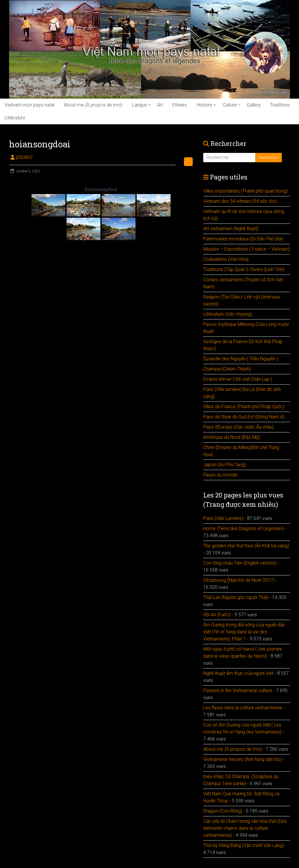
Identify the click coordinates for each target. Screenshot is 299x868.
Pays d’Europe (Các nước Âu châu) (239, 427)
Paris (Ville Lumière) (223, 518)
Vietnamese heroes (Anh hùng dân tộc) (243, 759)
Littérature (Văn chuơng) (228, 314)
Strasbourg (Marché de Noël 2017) (239, 580)
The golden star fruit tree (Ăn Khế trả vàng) (246, 546)
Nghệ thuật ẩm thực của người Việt (238, 673)
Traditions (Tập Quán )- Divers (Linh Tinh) (244, 269)
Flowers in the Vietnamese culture (238, 690)
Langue (140, 105)
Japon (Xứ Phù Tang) (225, 465)
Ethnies (180, 105)
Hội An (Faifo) (217, 615)
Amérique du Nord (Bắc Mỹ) (232, 437)
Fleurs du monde (220, 475)
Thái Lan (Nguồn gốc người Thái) (236, 597)
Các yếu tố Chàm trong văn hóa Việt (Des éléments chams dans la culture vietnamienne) (245, 828)
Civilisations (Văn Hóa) (226, 259)
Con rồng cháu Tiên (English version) (240, 563)
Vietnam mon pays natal (29, 105)
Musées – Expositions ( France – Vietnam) (247, 249)
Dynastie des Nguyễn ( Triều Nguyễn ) (241, 359)
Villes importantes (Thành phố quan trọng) (245, 191)
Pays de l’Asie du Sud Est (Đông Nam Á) (244, 417)
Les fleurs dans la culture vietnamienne (243, 708)
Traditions (280, 105)
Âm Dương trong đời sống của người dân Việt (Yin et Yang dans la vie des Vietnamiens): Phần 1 (244, 632)
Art (160, 105)
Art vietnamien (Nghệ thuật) (231, 229)
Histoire (205, 105)
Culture (230, 105)
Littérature (15, 118)
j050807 (24, 157)
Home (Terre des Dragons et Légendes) (244, 529)
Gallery (254, 105)
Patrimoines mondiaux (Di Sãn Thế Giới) (243, 239)
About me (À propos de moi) (93, 105)
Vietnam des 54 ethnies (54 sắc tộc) (240, 201)
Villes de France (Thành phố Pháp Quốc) (244, 407)
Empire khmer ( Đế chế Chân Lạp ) (238, 379)
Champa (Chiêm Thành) (227, 369)
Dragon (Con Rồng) (223, 811)
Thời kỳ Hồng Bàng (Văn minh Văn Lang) (244, 845)
